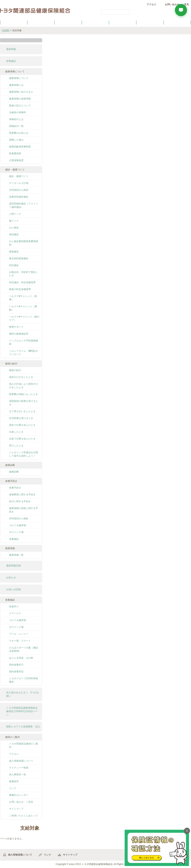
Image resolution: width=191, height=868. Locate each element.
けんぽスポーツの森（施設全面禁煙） (24, 649)
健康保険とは (16, 85)
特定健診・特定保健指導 (22, 282)
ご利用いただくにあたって (24, 816)
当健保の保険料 (17, 112)
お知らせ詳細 (13, 589)
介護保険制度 (16, 160)
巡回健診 (14, 234)
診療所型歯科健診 (19, 197)
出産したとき (16, 432)
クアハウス (15, 613)
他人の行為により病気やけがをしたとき (24, 386)
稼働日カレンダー (19, 795)
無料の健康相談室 (19, 334)
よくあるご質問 (177, 22)
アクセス (151, 4)
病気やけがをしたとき (21, 377)
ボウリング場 (16, 532)
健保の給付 (68, 22)
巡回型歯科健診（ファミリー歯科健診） (24, 205)
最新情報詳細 (13, 566)
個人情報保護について (21, 761)
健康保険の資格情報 (20, 99)
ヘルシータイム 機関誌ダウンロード (24, 353)
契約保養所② (16, 672)
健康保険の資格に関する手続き (24, 510)
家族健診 (14, 252)
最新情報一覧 (16, 555)
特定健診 (14, 265)
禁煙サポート (16, 327)
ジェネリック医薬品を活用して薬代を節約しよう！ (24, 454)
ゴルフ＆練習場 (17, 525)
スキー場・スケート (20, 641)
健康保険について (41, 22)
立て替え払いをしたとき (22, 411)
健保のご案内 (14, 22)
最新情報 (11, 49)
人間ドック (15, 214)
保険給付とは (16, 119)
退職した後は (16, 140)
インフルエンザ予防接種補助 (24, 342)
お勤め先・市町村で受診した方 (24, 274)
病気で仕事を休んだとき (22, 425)
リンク (13, 788)
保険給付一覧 (16, 126)
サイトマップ (16, 809)
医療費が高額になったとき (24, 394)
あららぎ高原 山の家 (21, 658)
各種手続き (123, 22)
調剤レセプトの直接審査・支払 (23, 727)
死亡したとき (16, 446)
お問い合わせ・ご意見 (21, 802)
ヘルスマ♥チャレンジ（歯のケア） (24, 318)
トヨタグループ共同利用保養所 (24, 680)
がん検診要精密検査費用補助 (24, 243)
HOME (6, 30)
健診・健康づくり (95, 22)
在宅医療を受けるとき (21, 418)
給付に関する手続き (20, 501)
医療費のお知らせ (19, 133)
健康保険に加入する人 (21, 92)
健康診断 (14, 472)
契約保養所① (16, 665)
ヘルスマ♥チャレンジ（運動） (23, 308)
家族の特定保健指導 (20, 289)
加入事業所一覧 (17, 775)
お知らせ (11, 578)
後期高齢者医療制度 (20, 147)
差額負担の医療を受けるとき (24, 403)
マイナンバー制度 (19, 768)
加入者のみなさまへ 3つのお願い (23, 694)
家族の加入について (20, 106)
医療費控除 (15, 153)
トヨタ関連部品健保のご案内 (24, 745)
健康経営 (14, 781)
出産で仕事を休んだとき (22, 439)
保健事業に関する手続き (22, 495)
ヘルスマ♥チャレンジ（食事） (23, 298)
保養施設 (150, 22)
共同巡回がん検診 (19, 190)
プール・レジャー (19, 634)
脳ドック (14, 221)
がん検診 (14, 228)
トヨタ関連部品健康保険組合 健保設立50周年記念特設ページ (23, 711)
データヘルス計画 (19, 183)
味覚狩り (14, 607)
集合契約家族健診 (19, 258)
